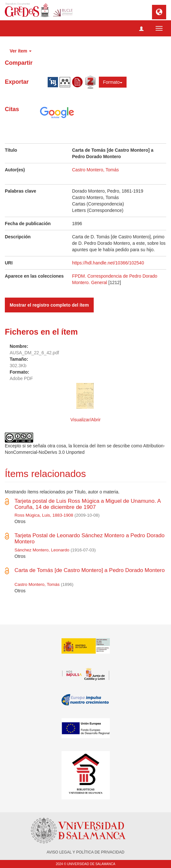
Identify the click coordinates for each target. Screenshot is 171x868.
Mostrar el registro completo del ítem (49, 305)
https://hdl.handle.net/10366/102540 (108, 263)
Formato (113, 82)
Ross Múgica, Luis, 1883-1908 (44, 515)
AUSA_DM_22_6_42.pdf (34, 353)
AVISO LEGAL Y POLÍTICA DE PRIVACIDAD (85, 852)
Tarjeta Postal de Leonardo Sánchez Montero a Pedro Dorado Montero (90, 539)
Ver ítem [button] (21, 51)
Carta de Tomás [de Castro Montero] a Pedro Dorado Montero (90, 570)
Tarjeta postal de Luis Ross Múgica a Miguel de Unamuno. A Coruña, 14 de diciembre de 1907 (88, 504)
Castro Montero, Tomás (95, 170)
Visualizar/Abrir (86, 420)
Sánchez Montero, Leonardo (42, 550)
